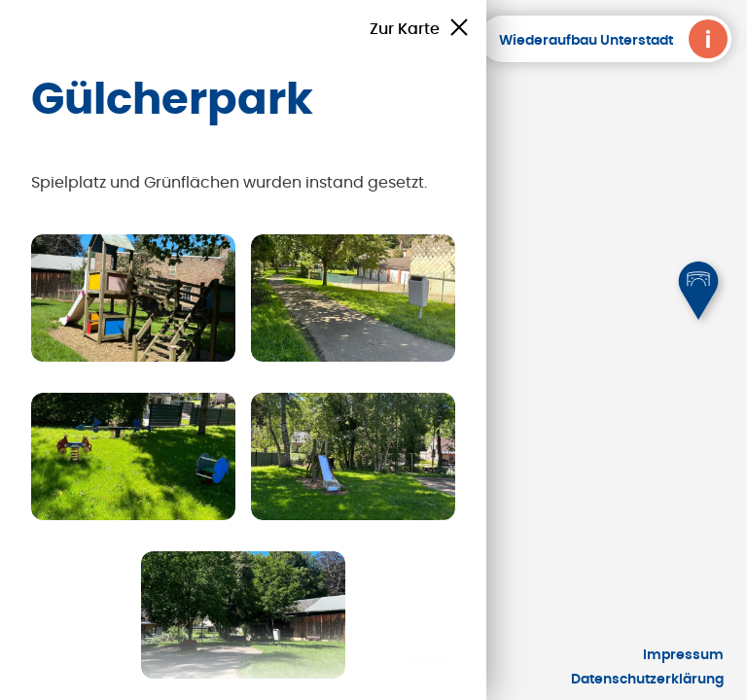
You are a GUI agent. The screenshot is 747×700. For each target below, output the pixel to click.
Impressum (683, 655)
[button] (698, 291)
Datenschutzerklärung (647, 680)
